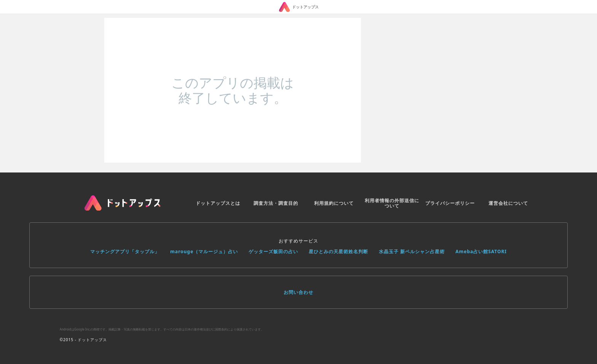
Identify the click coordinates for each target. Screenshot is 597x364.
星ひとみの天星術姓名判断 (338, 251)
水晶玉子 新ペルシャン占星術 (412, 251)
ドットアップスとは (218, 203)
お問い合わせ (298, 292)
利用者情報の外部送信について (392, 203)
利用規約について (334, 203)
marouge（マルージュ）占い (204, 251)
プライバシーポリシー (450, 203)
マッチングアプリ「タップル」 (125, 251)
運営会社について (508, 203)
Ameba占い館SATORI (481, 251)
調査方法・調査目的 (276, 203)
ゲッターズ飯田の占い (273, 251)
